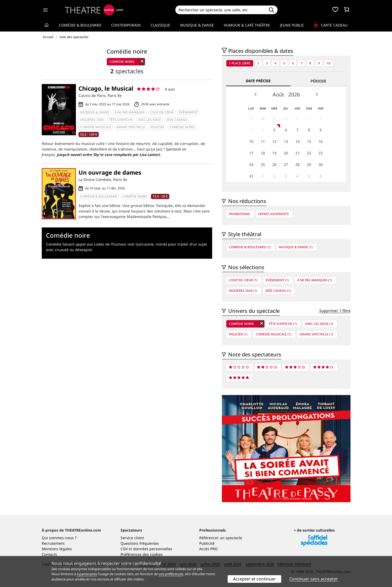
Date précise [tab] (258, 81)
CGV (124, 549)
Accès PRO (208, 549)
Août (278, 94)
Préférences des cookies (142, 554)
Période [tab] (318, 81)
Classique (160, 25)
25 (263, 165)
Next (317, 94)
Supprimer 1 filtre (335, 311)
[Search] (220, 10)
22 (309, 153)
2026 (294, 94)
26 (274, 165)
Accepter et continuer (254, 579)
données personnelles (153, 549)
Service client (132, 538)
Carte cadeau (331, 25)
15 (309, 141)
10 (328, 63)
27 (251, 118)
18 (263, 153)
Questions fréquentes (140, 543)
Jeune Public (292, 25)
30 (286, 118)
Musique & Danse (197, 25)
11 (263, 141)
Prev (256, 94)
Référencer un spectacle (221, 538)
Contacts (49, 554)
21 (297, 153)
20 (286, 153)
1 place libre (240, 63)
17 (251, 153)
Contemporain (126, 25)
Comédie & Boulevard (80, 25)
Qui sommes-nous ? (59, 538)
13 (286, 141)
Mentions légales (57, 549)
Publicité (207, 543)
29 (274, 118)
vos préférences (171, 574)
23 (321, 153)
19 (274, 153)
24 (251, 165)
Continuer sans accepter (314, 579)
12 (274, 141)
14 (297, 141)
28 (263, 118)
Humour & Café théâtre (247, 25)
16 (321, 141)
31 (297, 118)
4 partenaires (87, 574)
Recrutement (53, 543)
